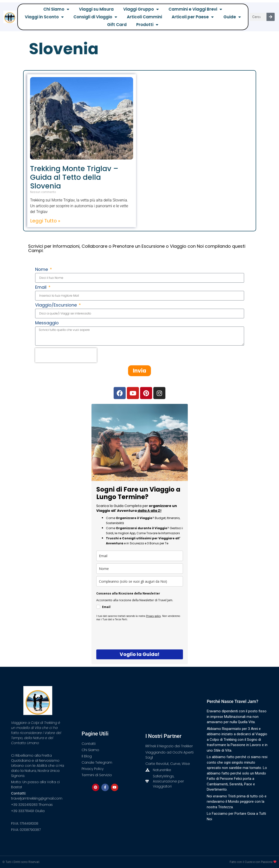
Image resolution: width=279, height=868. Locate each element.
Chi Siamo (56, 9)
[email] (140, 556)
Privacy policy (153, 616)
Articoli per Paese (193, 17)
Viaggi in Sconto (44, 17)
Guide (232, 17)
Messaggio (47, 323)
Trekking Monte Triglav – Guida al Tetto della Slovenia (74, 177)
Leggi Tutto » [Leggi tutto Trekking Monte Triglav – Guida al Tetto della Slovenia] (45, 221)
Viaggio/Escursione (57, 305)
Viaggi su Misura (96, 9)
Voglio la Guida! (139, 654)
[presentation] (66, 355)
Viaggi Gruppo (141, 9)
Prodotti (147, 25)
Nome (42, 270)
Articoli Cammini (144, 17)
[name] (140, 569)
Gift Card (117, 25)
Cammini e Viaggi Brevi (195, 9)
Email (41, 288)
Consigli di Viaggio (95, 17)
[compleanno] (140, 581)
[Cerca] (271, 17)
